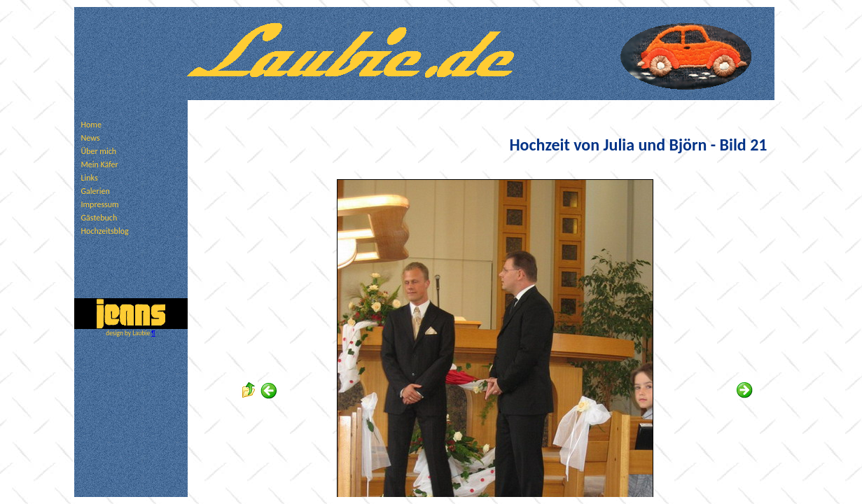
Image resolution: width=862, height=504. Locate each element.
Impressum (100, 204)
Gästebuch (99, 218)
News (91, 138)
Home (91, 125)
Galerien (96, 191)
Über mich (99, 151)
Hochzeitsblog (105, 231)
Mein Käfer (100, 164)
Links (90, 178)
